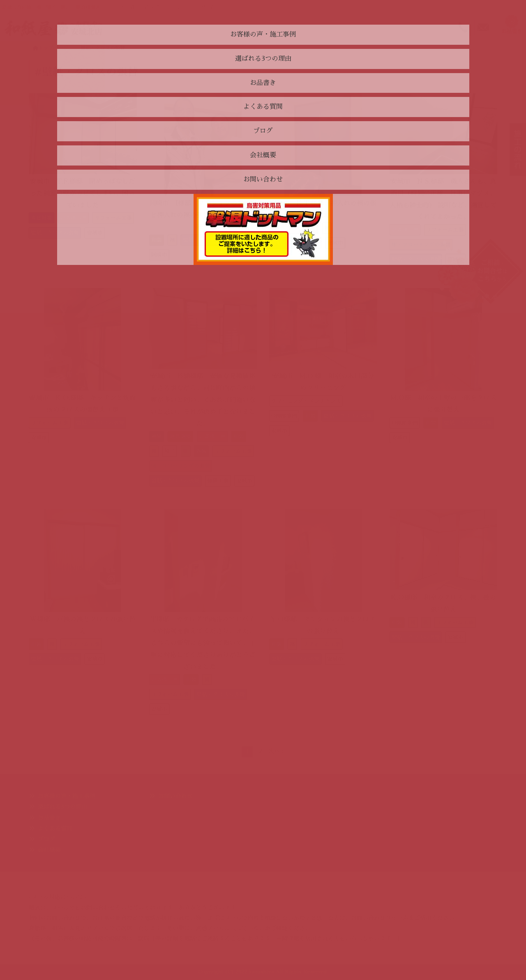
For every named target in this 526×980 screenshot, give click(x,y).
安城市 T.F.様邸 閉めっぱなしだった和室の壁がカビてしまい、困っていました (83, 193)
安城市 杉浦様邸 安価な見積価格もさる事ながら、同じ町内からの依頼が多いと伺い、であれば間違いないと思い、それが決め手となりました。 (203, 400)
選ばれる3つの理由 (62, 807)
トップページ (51, 48)
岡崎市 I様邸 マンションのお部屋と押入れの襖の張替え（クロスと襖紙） (203, 215)
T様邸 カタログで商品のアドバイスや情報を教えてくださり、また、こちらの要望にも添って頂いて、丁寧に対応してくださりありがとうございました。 (203, 643)
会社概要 (49, 850)
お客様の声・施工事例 (67, 796)
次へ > (277, 751)
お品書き (49, 818)
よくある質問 (55, 828)
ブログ (46, 839)
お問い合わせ (175, 796)
